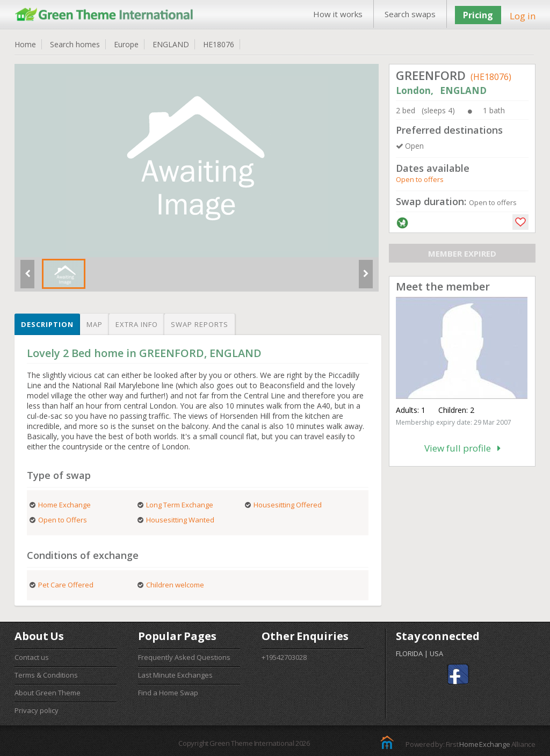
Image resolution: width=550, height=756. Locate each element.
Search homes (75, 44)
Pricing (478, 15)
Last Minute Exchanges (175, 675)
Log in (523, 16)
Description (47, 324)
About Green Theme (48, 693)
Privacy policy (37, 710)
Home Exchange (484, 744)
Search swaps (410, 14)
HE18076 (219, 44)
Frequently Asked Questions (184, 657)
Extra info (137, 324)
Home (25, 44)
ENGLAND (171, 44)
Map (95, 324)
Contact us (32, 657)
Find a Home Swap (168, 693)
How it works (338, 14)
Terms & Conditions (46, 675)
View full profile (462, 448)
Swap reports (200, 324)
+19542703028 (284, 657)
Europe (126, 44)
